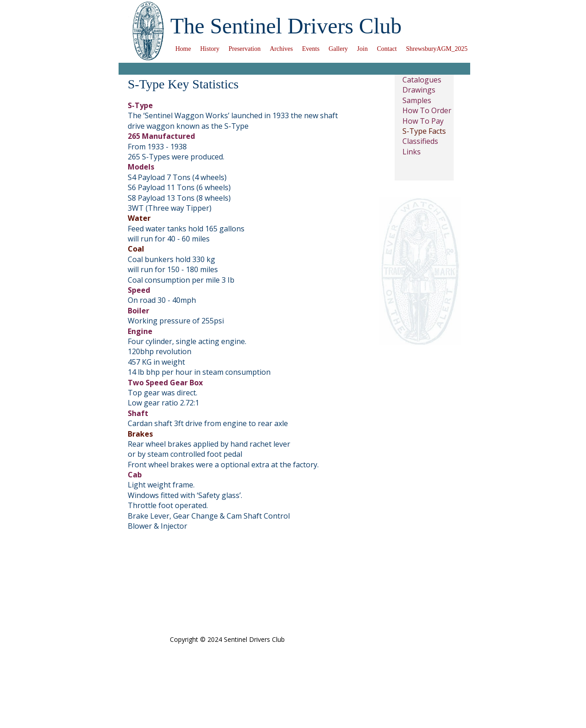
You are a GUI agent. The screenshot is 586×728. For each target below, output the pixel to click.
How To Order (427, 110)
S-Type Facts (424, 131)
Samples (417, 100)
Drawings (419, 90)
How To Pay (423, 121)
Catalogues (422, 80)
